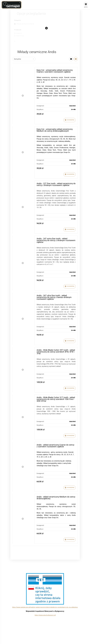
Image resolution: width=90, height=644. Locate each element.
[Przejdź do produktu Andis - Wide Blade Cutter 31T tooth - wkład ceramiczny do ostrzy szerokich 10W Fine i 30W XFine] (23, 417)
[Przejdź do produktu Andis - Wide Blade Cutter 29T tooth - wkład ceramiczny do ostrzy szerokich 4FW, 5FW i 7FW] (23, 370)
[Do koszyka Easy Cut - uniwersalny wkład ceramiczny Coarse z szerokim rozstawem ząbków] (70, 120)
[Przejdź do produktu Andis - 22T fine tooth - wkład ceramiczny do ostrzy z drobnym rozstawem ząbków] (23, 207)
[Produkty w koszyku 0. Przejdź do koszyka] (86, 5)
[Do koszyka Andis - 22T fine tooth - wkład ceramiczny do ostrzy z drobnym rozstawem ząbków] (70, 229)
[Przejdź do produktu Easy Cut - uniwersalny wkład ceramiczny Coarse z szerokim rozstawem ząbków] (23, 96)
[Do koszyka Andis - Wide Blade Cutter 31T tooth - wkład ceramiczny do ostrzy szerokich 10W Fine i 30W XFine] (70, 436)
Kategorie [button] (18, 20)
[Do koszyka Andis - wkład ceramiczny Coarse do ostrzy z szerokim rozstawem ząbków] (70, 488)
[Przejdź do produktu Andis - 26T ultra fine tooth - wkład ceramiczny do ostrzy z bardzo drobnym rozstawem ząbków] (23, 319)
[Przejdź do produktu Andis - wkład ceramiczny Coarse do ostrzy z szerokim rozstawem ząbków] (23, 467)
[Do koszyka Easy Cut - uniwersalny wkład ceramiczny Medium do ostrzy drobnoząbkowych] (70, 174)
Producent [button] (18, 30)
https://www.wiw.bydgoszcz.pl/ (45, 615)
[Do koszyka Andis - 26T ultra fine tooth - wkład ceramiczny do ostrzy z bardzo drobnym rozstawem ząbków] (70, 341)
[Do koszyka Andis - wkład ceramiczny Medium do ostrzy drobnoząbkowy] (70, 540)
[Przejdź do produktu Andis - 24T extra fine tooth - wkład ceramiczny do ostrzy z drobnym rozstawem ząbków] (23, 263)
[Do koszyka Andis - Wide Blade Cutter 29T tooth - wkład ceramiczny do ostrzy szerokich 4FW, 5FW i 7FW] (70, 388)
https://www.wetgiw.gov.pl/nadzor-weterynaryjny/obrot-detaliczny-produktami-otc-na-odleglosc (45, 607)
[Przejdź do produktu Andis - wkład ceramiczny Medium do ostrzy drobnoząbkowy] (23, 519)
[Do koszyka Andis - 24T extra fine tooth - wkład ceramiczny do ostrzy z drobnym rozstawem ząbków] (70, 286)
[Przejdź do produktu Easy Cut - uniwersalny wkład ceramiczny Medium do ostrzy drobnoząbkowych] (23, 152)
